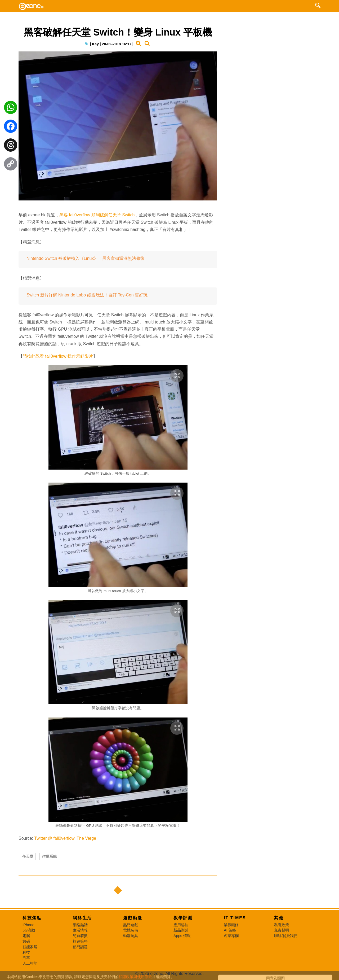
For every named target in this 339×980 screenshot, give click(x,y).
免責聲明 (282, 930)
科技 (26, 952)
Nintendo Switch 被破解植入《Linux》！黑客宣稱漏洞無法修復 (86, 258)
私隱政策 (282, 925)
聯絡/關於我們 (286, 936)
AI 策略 (230, 930)
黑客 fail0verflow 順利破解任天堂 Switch (97, 215)
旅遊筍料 (80, 941)
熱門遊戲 (131, 925)
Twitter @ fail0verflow (54, 838)
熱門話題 (80, 947)
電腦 (26, 936)
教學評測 (183, 918)
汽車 (26, 958)
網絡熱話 (80, 925)
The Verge (86, 838)
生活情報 (80, 930)
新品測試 (181, 930)
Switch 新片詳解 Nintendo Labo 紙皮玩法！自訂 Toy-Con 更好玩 (87, 295)
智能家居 (30, 947)
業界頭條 (231, 925)
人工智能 (30, 963)
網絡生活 (82, 918)
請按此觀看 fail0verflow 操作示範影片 (58, 356)
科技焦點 (32, 918)
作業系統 (49, 856)
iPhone (28, 925)
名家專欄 (231, 936)
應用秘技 (181, 925)
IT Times (235, 918)
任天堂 (28, 856)
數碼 (26, 941)
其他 (279, 918)
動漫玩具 (131, 936)
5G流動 (29, 930)
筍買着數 (80, 936)
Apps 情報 (182, 936)
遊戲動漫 (133, 918)
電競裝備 (131, 930)
